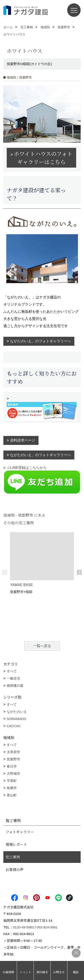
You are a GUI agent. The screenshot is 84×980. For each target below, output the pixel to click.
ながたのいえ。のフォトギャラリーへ (41, 341)
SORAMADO (17, 719)
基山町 (12, 795)
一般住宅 (13, 678)
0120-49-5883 (23, 927)
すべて (12, 671)
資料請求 (42, 972)
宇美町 (12, 781)
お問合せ (59, 972)
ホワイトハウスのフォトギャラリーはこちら (43, 158)
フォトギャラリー (20, 832)
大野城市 (13, 773)
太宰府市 (13, 752)
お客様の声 (15, 870)
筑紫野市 (13, 759)
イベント (25, 972)
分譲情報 (8, 972)
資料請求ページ (23, 440)
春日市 (12, 766)
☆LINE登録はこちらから (42, 480)
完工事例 (13, 857)
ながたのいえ (17, 712)
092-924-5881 (47, 927)
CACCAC (14, 726)
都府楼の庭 (15, 686)
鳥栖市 (12, 788)
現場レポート (16, 844)
